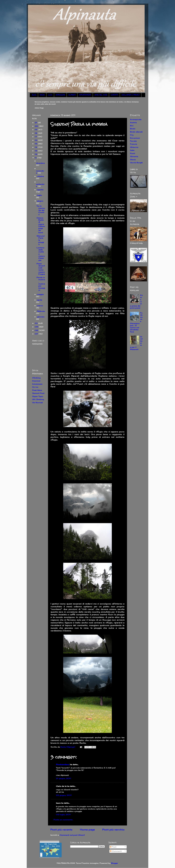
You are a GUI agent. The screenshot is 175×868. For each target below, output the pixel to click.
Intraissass (37, 384)
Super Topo (38, 396)
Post (113, 847)
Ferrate (133, 141)
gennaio (41, 317)
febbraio (41, 311)
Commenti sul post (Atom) (72, 835)
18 (36, 133)
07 (37, 334)
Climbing (36, 378)
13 (36, 151)
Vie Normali (37, 402)
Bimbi (133, 129)
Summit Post (38, 393)
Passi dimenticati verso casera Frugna (41, 269)
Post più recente (61, 830)
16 (36, 140)
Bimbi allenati (136, 132)
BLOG (34, 95)
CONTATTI (114, 95)
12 (36, 154)
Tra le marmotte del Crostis (41, 210)
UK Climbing (38, 399)
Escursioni (135, 138)
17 (36, 137)
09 (37, 327)
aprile (40, 300)
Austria (133, 122)
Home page (87, 830)
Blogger (115, 863)
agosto (40, 190)
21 (36, 123)
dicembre (40, 163)
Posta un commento (63, 820)
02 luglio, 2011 (63, 814)
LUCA (50, 95)
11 (36, 158)
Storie (133, 160)
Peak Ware (37, 390)
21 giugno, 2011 (64, 778)
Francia (133, 144)
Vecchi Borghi (136, 163)
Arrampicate (136, 119)
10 (37, 323)
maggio (40, 294)
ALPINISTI (72, 95)
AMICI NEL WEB (101, 95)
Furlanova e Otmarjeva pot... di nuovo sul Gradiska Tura (136, 322)
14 (36, 147)
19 (36, 130)
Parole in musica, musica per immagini (41, 284)
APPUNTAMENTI (85, 95)
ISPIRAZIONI (60, 95)
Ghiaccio (134, 147)
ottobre (41, 176)
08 (37, 330)
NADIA (42, 95)
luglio (39, 195)
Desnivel (36, 381)
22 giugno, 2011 (64, 795)
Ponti (133, 153)
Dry (132, 135)
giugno (40, 201)
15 (36, 144)
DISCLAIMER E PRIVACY (131, 95)
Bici (132, 126)
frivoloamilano (63, 764)
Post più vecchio (113, 830)
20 (37, 126)
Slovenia (134, 156)
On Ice (35, 387)
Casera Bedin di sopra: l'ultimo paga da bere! (41, 225)
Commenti (116, 851)
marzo (40, 306)
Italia (132, 150)
